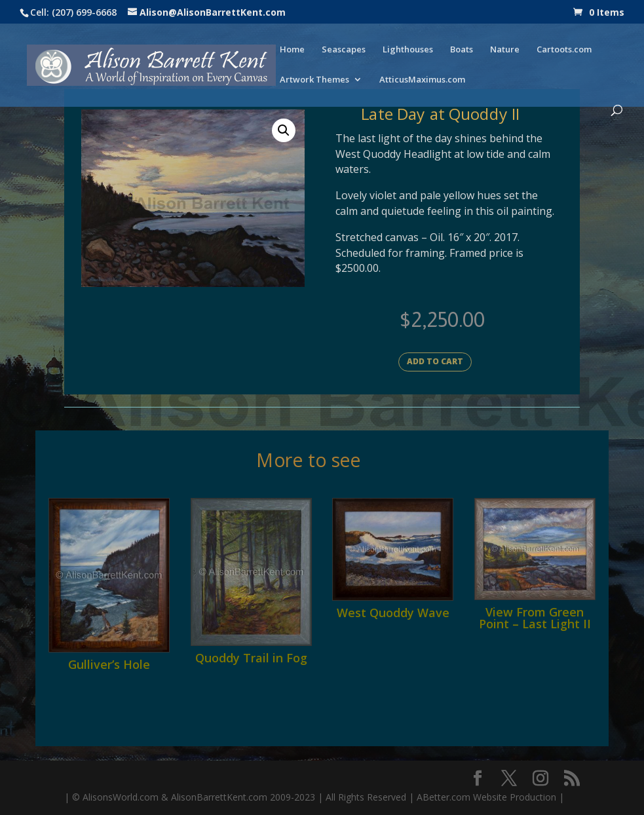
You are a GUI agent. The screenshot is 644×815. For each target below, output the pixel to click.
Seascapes (344, 50)
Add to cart (435, 361)
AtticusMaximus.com (422, 80)
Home (292, 50)
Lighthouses (408, 50)
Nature (505, 50)
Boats (462, 50)
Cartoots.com (564, 50)
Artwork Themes (314, 80)
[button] (284, 130)
